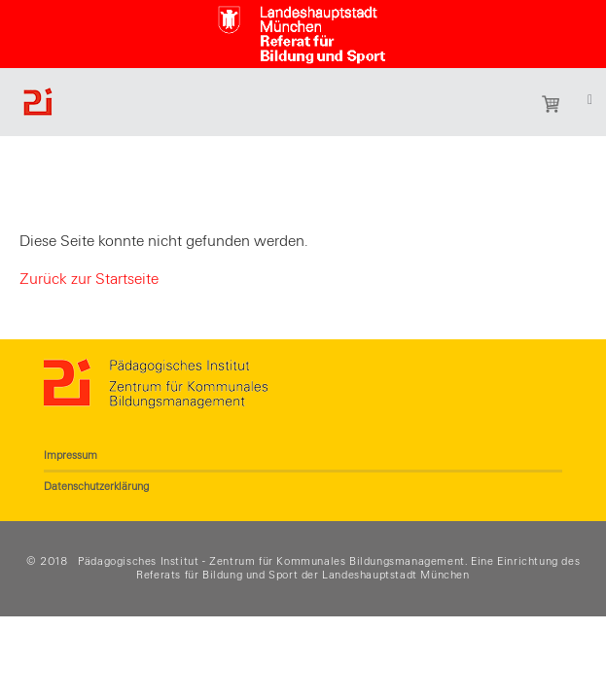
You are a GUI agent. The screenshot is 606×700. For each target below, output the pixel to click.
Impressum (71, 455)
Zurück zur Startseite (89, 279)
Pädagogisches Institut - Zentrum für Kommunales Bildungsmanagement (271, 561)
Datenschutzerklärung (96, 486)
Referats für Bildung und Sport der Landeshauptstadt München (303, 575)
